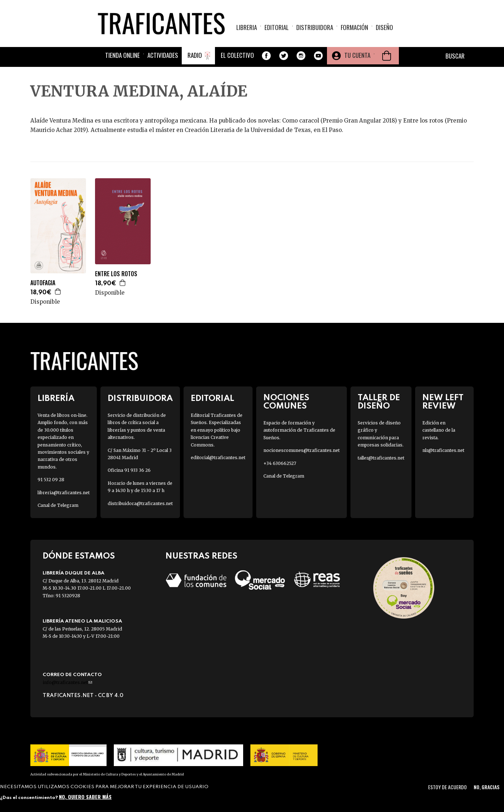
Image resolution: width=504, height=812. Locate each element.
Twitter (284, 56)
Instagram (301, 56)
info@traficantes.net (67, 682)
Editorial (277, 27)
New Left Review (443, 402)
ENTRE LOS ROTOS (116, 274)
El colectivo (237, 55)
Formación (354, 27)
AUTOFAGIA (43, 283)
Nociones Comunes (286, 402)
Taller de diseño (379, 402)
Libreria (247, 27)
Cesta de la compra (387, 56)
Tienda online (122, 55)
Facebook (266, 56)
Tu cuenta (357, 55)
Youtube (318, 56)
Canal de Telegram (58, 505)
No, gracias (486, 787)
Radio (195, 55)
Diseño (384, 27)
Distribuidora (315, 27)
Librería (56, 399)
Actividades (163, 55)
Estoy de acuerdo (447, 787)
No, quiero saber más (85, 797)
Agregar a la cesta (58, 291)
